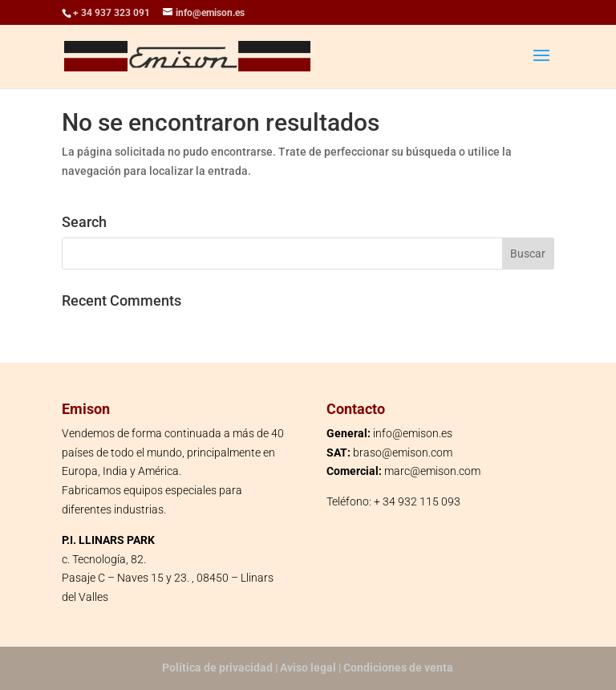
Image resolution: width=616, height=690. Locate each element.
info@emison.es (413, 433)
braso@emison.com (403, 453)
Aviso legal (308, 668)
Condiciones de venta (398, 668)
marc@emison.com (432, 471)
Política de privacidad (217, 668)
